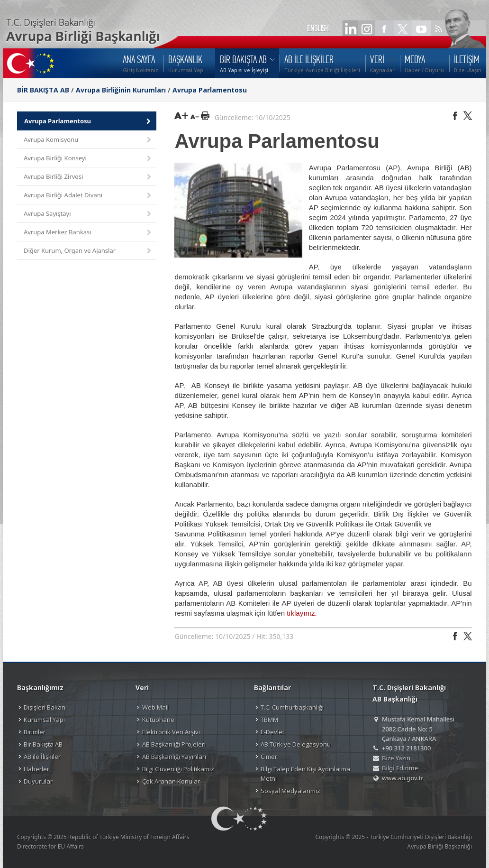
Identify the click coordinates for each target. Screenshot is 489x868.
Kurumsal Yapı (44, 720)
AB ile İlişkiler (42, 757)
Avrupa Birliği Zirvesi (88, 177)
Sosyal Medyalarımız (290, 791)
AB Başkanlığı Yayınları (174, 757)
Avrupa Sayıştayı (88, 214)
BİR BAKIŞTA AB (43, 90)
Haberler (36, 769)
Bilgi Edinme (400, 768)
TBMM (269, 720)
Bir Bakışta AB (43, 744)
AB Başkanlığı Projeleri (174, 744)
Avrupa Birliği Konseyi (88, 159)
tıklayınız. (302, 613)
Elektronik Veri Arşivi (171, 732)
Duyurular (38, 781)
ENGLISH (318, 28)
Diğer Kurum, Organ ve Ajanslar (88, 251)
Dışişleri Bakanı (45, 707)
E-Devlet (272, 732)
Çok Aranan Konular (171, 781)
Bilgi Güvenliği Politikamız (178, 769)
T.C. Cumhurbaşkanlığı (292, 707)
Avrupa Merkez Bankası (88, 233)
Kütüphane (158, 720)
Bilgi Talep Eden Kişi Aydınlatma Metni (305, 774)
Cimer (269, 757)
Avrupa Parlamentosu (210, 90)
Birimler (35, 732)
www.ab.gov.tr (403, 778)
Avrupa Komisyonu (88, 140)
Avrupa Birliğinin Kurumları (121, 90)
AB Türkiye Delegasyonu (296, 744)
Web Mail (155, 707)
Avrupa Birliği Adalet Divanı (88, 196)
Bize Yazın (396, 758)
